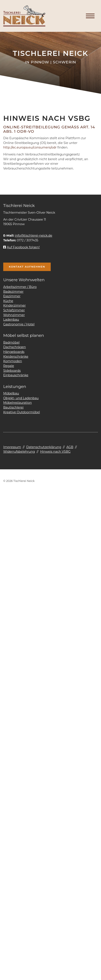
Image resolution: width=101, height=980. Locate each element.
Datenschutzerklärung (44, 447)
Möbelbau (11, 393)
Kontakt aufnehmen (27, 267)
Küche (8, 301)
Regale (9, 366)
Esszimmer (12, 296)
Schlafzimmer (14, 310)
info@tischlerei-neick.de (34, 236)
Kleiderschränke (16, 357)
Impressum (12, 447)
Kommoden (13, 361)
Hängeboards (14, 352)
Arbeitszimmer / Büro (20, 287)
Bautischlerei (13, 407)
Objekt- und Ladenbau (21, 398)
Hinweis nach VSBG (55, 452)
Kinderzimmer (14, 305)
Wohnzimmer (14, 315)
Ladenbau (11, 320)
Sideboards (12, 371)
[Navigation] (90, 16)
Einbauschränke (16, 375)
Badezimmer (13, 292)
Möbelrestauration (17, 403)
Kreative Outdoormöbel (22, 412)
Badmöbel (11, 342)
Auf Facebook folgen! (21, 247)
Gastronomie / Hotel (19, 324)
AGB (70, 447)
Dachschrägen (15, 347)
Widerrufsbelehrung (19, 452)
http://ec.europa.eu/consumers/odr (30, 147)
